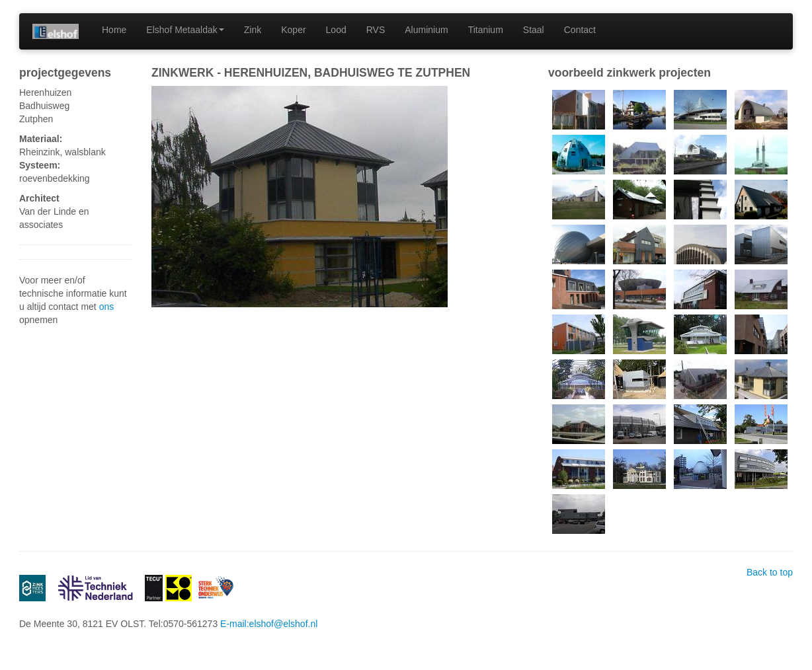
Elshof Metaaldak (185, 30)
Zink (253, 30)
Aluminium (426, 30)
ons (107, 307)
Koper (293, 30)
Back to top (770, 572)
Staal (534, 30)
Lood (336, 30)
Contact (580, 30)
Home (114, 30)
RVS (376, 30)
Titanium (486, 30)
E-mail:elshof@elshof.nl (269, 624)
